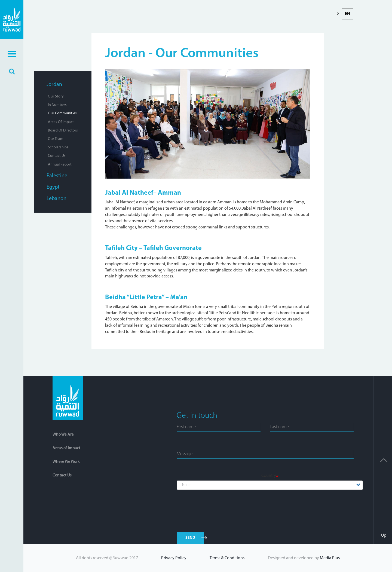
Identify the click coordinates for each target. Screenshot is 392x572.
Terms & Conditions (227, 558)
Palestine (57, 176)
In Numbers (57, 105)
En (347, 14)
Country (269, 476)
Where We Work (66, 462)
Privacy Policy (174, 558)
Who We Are (63, 435)
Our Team (56, 139)
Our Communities (62, 113)
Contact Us (57, 156)
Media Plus (330, 558)
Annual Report (60, 165)
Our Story (56, 97)
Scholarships (58, 147)
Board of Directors (63, 131)
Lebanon (56, 199)
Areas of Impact (61, 122)
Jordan (54, 85)
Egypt (53, 187)
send (190, 538)
